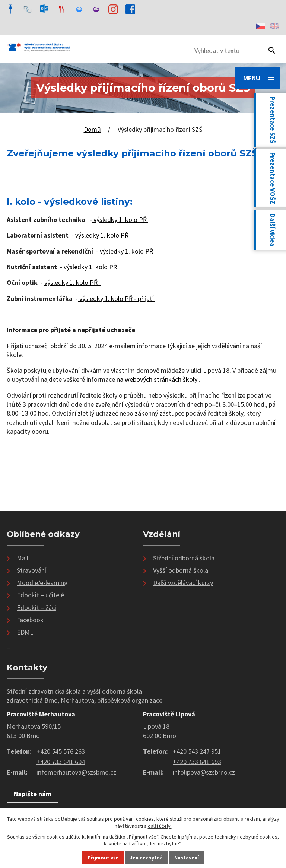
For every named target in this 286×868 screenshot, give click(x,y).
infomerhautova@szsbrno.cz (76, 772)
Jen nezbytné (146, 858)
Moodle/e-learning (42, 583)
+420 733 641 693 (197, 762)
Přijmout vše (103, 858)
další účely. (160, 826)
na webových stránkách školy (157, 379)
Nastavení (187, 858)
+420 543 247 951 (197, 751)
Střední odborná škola (184, 558)
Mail (23, 558)
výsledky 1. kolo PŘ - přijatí (117, 298)
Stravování (31, 570)
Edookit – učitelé (40, 595)
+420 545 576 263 (61, 751)
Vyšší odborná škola (181, 570)
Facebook (30, 620)
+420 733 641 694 (61, 762)
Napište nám (33, 794)
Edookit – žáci (36, 608)
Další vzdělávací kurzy (183, 583)
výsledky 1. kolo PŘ (120, 220)
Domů (92, 129)
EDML (25, 632)
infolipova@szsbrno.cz (204, 772)
